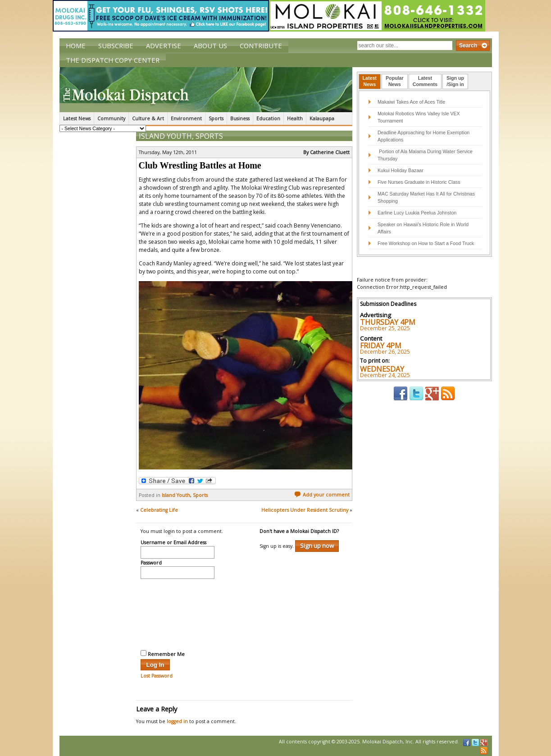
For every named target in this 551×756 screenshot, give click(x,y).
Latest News (77, 118)
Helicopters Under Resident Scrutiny (305, 510)
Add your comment (322, 495)
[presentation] (178, 613)
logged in (177, 721)
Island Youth (165, 136)
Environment (186, 118)
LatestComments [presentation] (425, 81)
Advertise (164, 46)
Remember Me (163, 654)
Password (151, 563)
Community (111, 118)
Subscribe (116, 46)
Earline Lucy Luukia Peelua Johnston (417, 213)
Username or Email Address (173, 543)
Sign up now (317, 546)
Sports (216, 118)
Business (240, 118)
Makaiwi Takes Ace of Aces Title (411, 102)
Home (76, 46)
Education (268, 118)
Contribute (261, 46)
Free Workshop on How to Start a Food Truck (426, 243)
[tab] (370, 82)
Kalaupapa (322, 118)
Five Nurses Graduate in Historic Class (419, 182)
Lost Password (157, 676)
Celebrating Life (159, 510)
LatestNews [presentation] (370, 81)
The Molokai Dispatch (206, 90)
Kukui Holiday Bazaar (401, 170)
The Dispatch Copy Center (113, 60)
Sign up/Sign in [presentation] (455, 81)
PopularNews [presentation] (395, 81)
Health (295, 118)
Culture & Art (148, 118)
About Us (210, 46)
